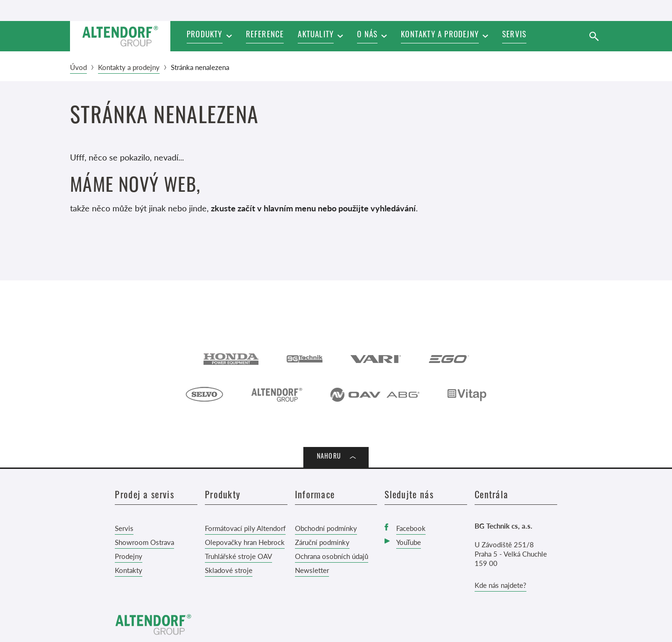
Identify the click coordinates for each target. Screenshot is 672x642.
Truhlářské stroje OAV (238, 556)
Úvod (78, 67)
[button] (320, 36)
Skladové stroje (229, 570)
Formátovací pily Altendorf (245, 528)
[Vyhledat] (594, 36)
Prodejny (129, 556)
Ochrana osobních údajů (332, 556)
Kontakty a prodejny (129, 67)
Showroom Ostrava (144, 542)
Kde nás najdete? (500, 585)
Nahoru (329, 457)
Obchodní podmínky (326, 528)
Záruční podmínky (322, 542)
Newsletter (312, 570)
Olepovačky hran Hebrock (245, 542)
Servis (124, 528)
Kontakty (129, 570)
